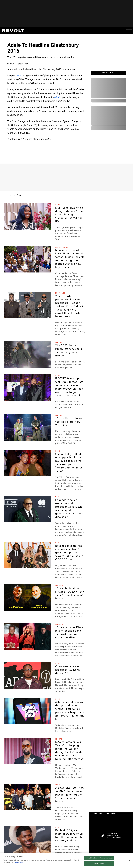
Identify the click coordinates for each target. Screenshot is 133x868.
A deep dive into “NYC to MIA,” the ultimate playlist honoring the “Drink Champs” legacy (70, 795)
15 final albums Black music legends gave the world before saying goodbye (69, 632)
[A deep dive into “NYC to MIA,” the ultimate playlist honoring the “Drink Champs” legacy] (28, 797)
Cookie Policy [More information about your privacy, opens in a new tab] (19, 862)
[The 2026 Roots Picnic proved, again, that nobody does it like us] (28, 354)
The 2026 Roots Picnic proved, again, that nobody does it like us (69, 350)
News (58, 205)
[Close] (129, 861)
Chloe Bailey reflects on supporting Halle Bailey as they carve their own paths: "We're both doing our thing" (70, 462)
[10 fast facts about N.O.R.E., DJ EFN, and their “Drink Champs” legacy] (28, 597)
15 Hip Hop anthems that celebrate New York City (69, 422)
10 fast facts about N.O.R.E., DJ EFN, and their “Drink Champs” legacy (70, 593)
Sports (59, 739)
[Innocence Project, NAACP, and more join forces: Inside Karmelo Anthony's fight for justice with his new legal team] (28, 259)
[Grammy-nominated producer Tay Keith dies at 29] (28, 675)
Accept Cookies (99, 864)
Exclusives (60, 293)
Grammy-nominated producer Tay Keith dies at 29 (68, 670)
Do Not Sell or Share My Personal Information (99, 858)
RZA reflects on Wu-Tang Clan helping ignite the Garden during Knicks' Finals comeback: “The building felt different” (70, 750)
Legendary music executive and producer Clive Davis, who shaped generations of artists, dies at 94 (70, 508)
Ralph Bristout (17, 64)
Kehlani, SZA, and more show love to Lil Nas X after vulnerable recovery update (70, 835)
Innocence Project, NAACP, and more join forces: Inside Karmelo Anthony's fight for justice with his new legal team (70, 259)
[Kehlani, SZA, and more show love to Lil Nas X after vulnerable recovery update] (28, 839)
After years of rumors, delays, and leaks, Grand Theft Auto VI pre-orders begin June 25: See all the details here (70, 710)
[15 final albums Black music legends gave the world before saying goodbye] (28, 636)
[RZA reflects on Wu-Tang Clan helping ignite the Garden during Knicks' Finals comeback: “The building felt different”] (28, 751)
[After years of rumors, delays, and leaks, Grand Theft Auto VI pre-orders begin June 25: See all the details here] (28, 711)
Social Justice (62, 247)
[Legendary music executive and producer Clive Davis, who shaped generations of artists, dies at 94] (28, 509)
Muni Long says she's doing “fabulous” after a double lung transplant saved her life (70, 214)
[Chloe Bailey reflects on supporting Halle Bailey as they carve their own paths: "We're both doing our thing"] (28, 463)
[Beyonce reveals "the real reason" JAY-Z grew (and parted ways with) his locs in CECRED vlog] (28, 555)
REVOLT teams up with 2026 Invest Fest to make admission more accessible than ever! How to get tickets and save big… (70, 387)
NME (57, 97)
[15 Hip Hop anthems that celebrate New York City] (28, 427)
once (19, 75)
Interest (59, 342)
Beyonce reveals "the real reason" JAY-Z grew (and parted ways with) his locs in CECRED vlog (69, 552)
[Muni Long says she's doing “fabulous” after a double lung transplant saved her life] (28, 217)
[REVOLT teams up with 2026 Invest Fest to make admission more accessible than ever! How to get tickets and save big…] (28, 387)
